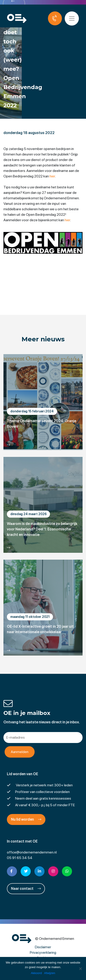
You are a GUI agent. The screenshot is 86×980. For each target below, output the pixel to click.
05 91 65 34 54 (20, 858)
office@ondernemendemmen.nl (32, 852)
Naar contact (26, 889)
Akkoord (36, 973)
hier (52, 176)
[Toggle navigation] (72, 18)
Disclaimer (43, 947)
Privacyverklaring (43, 952)
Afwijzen (50, 973)
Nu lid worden (26, 819)
